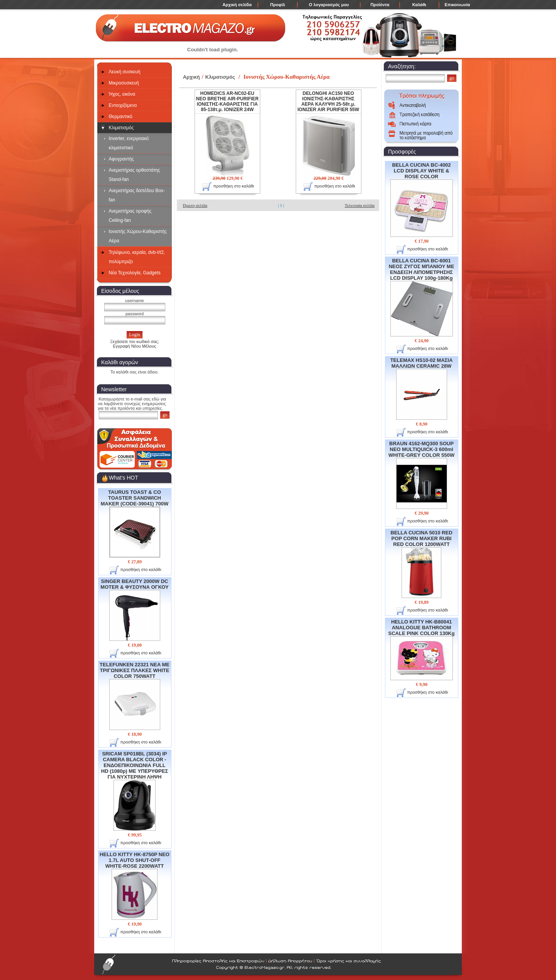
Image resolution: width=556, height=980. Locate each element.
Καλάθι (419, 5)
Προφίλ (278, 5)
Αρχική (192, 77)
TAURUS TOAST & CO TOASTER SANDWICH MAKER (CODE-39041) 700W (135, 523)
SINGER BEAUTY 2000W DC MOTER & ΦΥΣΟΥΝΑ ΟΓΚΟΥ (134, 610)
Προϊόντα (380, 5)
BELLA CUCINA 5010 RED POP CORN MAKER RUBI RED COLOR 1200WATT (421, 564)
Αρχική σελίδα (237, 5)
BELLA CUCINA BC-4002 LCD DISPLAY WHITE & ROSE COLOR (422, 199)
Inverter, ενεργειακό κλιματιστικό (129, 143)
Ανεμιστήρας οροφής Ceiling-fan (130, 216)
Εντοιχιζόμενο (123, 105)
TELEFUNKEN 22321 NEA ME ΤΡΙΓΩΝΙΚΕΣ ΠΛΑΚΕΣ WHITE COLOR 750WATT (135, 696)
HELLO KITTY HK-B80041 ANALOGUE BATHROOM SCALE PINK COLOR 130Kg (422, 650)
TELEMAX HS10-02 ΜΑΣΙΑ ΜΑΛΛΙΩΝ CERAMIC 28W (422, 389)
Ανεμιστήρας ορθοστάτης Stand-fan (135, 175)
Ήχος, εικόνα (122, 94)
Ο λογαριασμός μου (329, 5)
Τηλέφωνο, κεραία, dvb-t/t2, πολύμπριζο (137, 257)
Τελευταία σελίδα (360, 205)
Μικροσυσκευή (124, 83)
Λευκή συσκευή (125, 72)
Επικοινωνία (458, 5)
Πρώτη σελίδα (195, 205)
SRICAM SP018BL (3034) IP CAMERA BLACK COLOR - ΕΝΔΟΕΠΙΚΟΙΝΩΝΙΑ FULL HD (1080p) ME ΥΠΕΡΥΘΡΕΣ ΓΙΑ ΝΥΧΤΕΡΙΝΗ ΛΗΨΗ (135, 791)
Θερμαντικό (121, 117)
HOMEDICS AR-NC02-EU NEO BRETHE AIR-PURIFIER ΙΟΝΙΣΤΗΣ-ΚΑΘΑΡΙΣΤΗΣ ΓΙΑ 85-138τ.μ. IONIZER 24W (227, 101)
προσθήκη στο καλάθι (135, 570)
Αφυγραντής (121, 159)
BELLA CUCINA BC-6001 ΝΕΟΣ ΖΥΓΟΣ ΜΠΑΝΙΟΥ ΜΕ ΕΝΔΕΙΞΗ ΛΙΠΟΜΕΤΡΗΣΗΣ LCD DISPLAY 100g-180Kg (422, 297)
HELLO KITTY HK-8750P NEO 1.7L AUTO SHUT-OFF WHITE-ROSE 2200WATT (135, 886)
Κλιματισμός (121, 128)
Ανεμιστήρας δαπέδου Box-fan (137, 195)
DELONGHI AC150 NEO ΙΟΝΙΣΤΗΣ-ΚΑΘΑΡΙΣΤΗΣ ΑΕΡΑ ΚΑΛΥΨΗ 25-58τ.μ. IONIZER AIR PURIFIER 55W (329, 101)
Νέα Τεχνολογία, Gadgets (135, 273)
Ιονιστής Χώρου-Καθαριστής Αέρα (138, 236)
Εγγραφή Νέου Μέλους (134, 346)
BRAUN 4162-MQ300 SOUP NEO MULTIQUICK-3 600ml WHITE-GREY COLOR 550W (421, 475)
